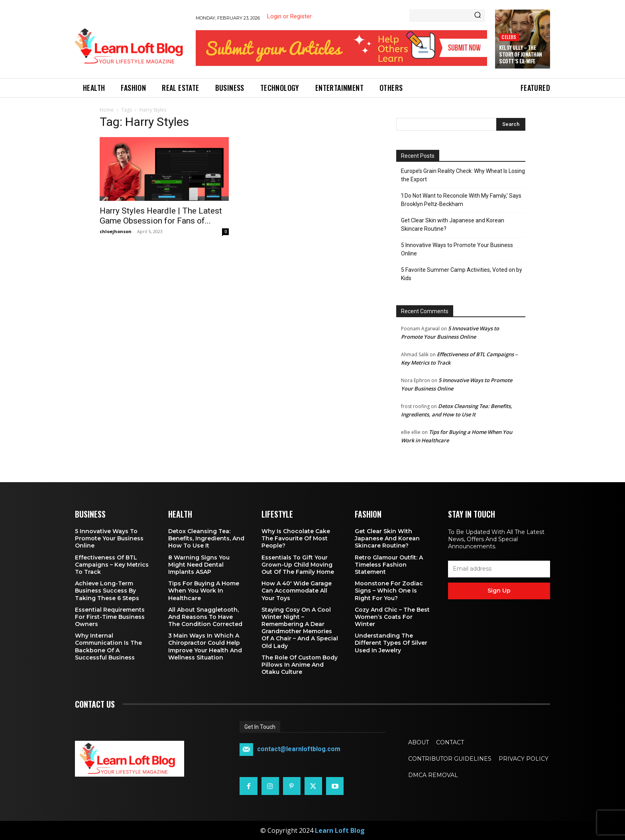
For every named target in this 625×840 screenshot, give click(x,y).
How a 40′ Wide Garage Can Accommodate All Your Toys (297, 591)
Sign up (499, 591)
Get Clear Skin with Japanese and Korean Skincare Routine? (453, 225)
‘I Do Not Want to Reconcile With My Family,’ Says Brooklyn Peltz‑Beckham (461, 200)
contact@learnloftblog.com (299, 749)
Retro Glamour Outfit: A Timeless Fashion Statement (389, 565)
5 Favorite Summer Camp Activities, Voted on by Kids (462, 274)
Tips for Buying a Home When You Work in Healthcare (204, 591)
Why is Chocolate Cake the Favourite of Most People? (296, 538)
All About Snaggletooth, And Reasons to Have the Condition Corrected (205, 617)
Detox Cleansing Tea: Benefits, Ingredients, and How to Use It (206, 538)
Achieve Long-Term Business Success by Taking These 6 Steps (107, 591)
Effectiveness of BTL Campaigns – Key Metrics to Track (112, 565)
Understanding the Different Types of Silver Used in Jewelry (391, 643)
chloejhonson (116, 231)
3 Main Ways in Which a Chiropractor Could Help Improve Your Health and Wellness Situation (205, 647)
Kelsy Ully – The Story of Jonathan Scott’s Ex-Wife (521, 54)
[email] (499, 569)
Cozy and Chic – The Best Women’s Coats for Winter (392, 617)
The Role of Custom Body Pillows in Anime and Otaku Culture (300, 665)
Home (107, 110)
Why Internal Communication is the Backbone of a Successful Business (108, 647)
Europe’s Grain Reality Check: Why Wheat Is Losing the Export (463, 175)
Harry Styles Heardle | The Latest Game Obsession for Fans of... (161, 216)
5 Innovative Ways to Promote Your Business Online (457, 249)
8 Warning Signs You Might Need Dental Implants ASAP (199, 565)
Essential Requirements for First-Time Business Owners (110, 617)
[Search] (478, 16)
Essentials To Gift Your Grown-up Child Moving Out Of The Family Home (298, 565)
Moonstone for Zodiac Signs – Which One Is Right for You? (389, 591)
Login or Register (289, 16)
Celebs (509, 37)
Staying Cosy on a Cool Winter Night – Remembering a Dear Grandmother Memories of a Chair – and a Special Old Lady (300, 628)
